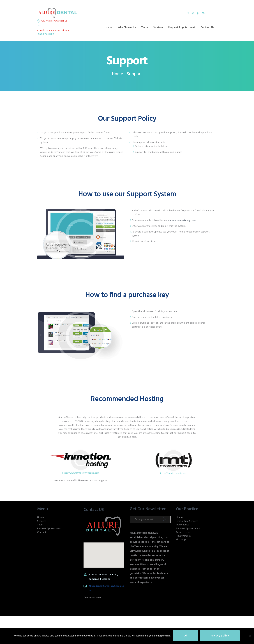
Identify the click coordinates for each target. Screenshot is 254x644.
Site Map (181, 540)
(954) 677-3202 (92, 598)
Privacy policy (220, 636)
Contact (42, 532)
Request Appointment (49, 529)
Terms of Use (183, 532)
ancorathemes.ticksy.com (182, 220)
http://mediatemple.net (173, 474)
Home (117, 74)
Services (42, 521)
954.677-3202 (46, 34)
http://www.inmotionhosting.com (81, 473)
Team (40, 525)
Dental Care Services (187, 521)
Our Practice (183, 525)
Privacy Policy (183, 536)
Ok (186, 636)
